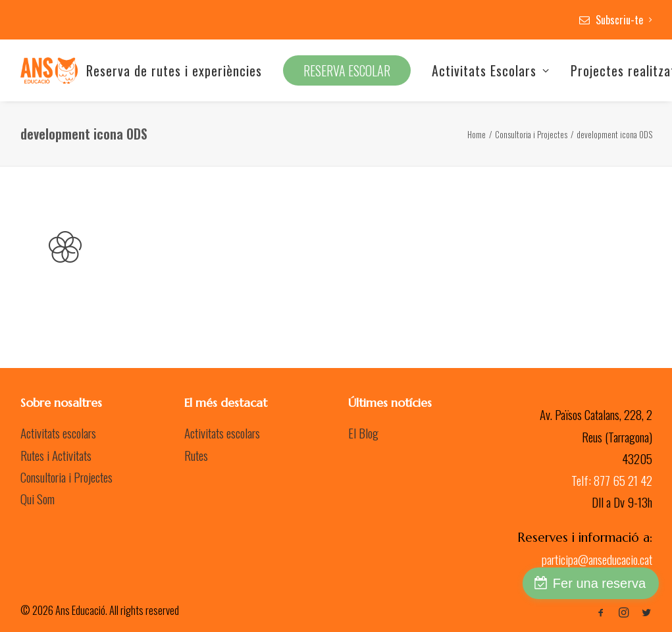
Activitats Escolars (491, 70)
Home (477, 134)
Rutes (196, 455)
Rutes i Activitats (56, 455)
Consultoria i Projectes (531, 134)
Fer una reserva (599, 583)
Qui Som (38, 498)
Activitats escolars (58, 433)
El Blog (363, 433)
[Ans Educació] (49, 70)
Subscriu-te (624, 20)
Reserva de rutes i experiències (174, 70)
